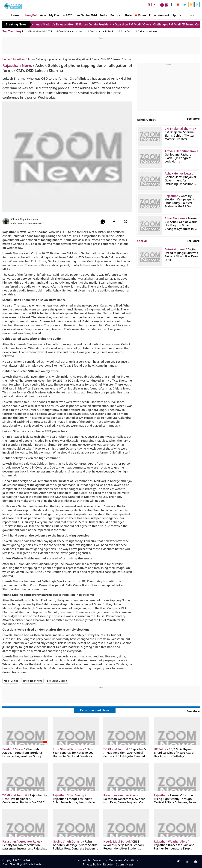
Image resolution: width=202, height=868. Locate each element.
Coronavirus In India (101, 31)
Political (116, 15)
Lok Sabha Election (57, 681)
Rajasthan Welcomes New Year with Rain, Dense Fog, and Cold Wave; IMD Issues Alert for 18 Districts (124, 799)
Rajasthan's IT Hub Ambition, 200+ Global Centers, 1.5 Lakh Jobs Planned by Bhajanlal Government (126, 753)
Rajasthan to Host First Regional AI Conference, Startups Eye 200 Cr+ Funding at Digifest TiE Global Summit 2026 (25, 799)
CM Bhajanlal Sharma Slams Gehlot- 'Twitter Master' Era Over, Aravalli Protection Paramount (180, 134)
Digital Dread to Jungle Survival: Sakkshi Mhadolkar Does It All (181, 254)
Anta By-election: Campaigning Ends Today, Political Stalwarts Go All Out (180, 201)
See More (193, 119)
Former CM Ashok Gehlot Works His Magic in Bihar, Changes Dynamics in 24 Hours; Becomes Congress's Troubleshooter (181, 223)
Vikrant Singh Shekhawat (25, 219)
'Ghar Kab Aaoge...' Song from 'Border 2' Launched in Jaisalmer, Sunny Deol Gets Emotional (22, 753)
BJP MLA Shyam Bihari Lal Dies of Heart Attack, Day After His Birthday (175, 753)
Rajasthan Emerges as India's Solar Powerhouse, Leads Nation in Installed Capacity (75, 799)
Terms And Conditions (124, 860)
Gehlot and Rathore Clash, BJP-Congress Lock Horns (181, 156)
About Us (84, 860)
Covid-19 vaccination (70, 31)
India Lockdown (146, 31)
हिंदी (151, 5)
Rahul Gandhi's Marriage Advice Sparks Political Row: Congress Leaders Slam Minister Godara (75, 845)
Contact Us (100, 860)
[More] (192, 15)
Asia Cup (125, 31)
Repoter (108, 864)
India (104, 15)
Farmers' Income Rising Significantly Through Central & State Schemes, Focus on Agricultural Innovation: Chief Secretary (176, 799)
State (128, 15)
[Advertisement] (101, 47)
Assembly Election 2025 (56, 15)
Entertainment (159, 15)
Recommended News (95, 710)
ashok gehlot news (32, 681)
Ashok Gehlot (11, 681)
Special (142, 241)
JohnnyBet (30, 15)
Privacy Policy (92, 864)
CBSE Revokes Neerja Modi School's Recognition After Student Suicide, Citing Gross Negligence (125, 845)
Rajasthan (19, 59)
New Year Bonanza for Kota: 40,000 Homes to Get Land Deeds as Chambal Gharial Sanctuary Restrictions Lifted (73, 753)
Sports (177, 15)
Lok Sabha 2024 (86, 15)
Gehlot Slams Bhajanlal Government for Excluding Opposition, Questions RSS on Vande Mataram (181, 179)
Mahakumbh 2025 (40, 31)
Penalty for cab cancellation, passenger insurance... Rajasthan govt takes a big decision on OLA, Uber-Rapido (25, 845)
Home (15, 15)
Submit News (125, 864)
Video (140, 15)
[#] (103, 222)
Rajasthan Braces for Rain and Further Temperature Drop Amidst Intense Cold (174, 845)
